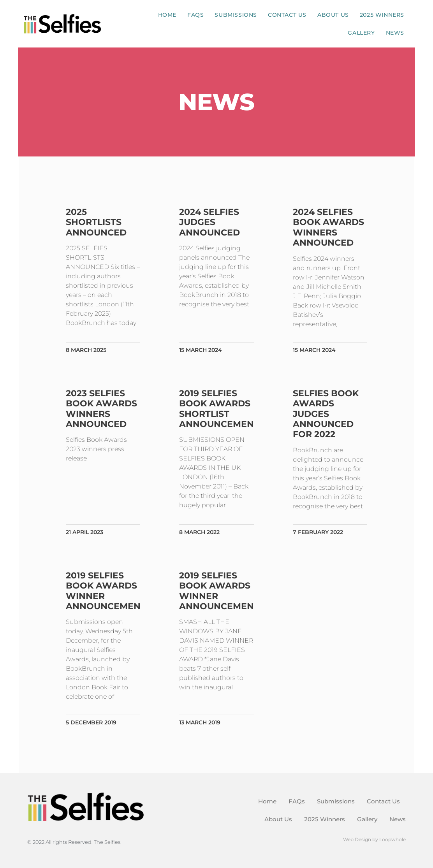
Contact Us (287, 15)
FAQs (195, 15)
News (395, 33)
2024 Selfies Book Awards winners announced (328, 227)
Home (167, 15)
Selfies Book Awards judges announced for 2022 (325, 414)
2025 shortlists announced (97, 222)
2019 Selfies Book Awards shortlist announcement (220, 409)
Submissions (236, 15)
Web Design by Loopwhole (374, 839)
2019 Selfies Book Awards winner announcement (107, 591)
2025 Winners (382, 15)
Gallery (361, 33)
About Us (333, 15)
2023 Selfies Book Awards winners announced (102, 409)
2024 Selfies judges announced (210, 222)
